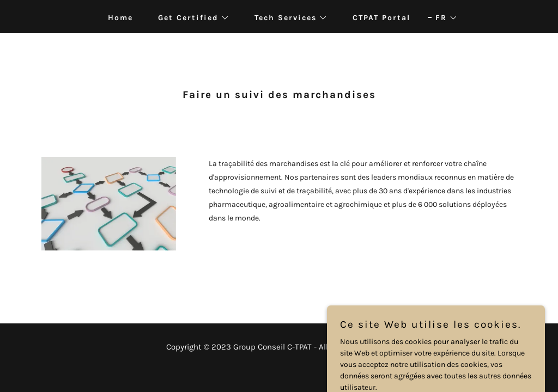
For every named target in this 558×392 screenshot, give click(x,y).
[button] (190, 18)
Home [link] (120, 18)
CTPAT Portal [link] (381, 18)
